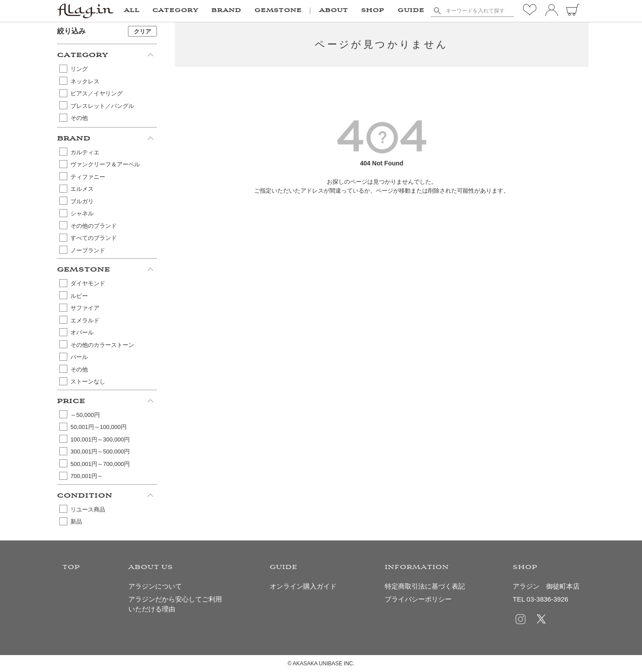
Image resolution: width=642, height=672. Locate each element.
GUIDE (411, 11)
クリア (142, 31)
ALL (132, 11)
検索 (437, 11)
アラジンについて (155, 586)
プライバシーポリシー (418, 599)
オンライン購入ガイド (303, 586)
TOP (71, 567)
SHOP (373, 11)
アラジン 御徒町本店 (546, 586)
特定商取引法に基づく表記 (425, 586)
